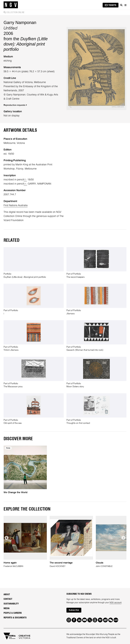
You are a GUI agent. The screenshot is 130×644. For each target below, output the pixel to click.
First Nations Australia (16, 205)
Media (7, 608)
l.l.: (25, 180)
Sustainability (11, 604)
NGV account (115, 603)
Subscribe (74, 610)
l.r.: (25, 184)
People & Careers (13, 613)
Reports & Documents (15, 618)
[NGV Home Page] (11, 5)
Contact (8, 599)
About (7, 594)
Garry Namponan (20, 23)
